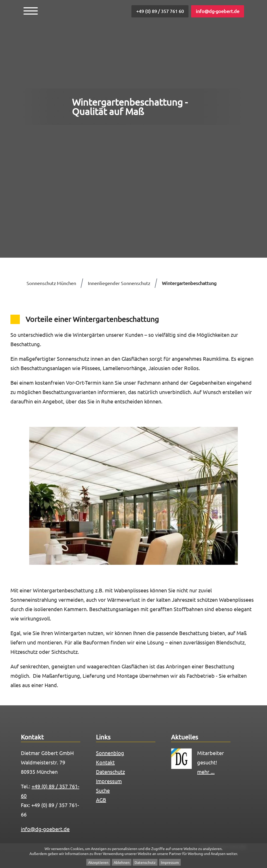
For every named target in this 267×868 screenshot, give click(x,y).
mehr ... (206, 772)
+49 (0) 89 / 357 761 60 (160, 11)
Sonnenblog (110, 753)
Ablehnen (122, 862)
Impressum (170, 862)
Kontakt (105, 762)
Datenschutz (145, 862)
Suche (103, 790)
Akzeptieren (98, 862)
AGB (101, 800)
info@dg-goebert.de (218, 11)
